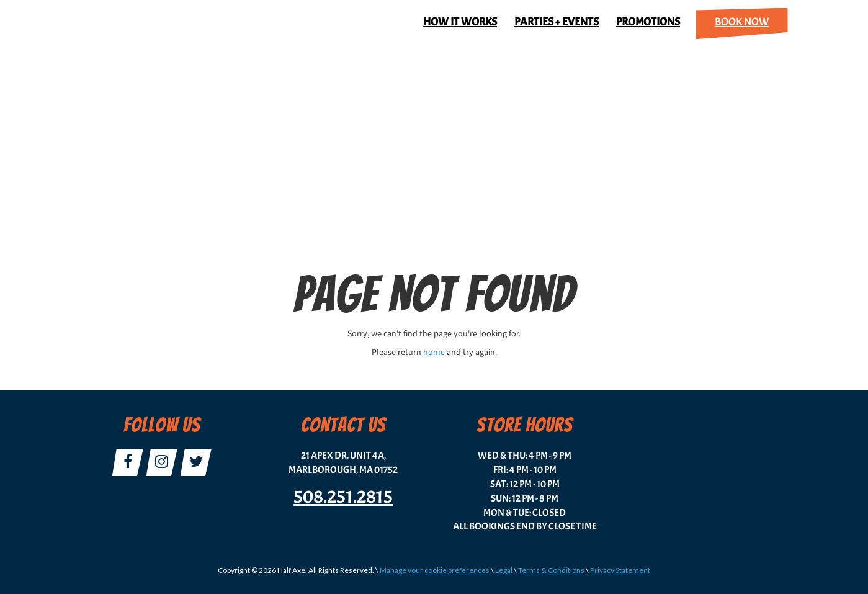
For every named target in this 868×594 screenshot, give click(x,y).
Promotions (648, 22)
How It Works (460, 22)
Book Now (742, 22)
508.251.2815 (343, 497)
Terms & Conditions (551, 570)
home (434, 353)
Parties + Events (557, 22)
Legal (504, 570)
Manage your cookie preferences (435, 570)
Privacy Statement (620, 570)
